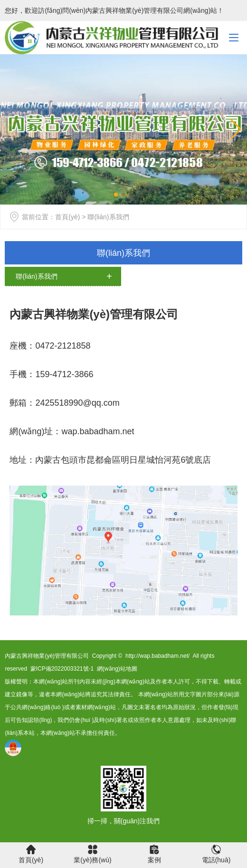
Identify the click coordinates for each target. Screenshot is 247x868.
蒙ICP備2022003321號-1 (62, 669)
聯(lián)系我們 (123, 253)
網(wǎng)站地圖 (117, 669)
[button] (236, 129)
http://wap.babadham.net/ (157, 656)
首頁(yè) (67, 217)
